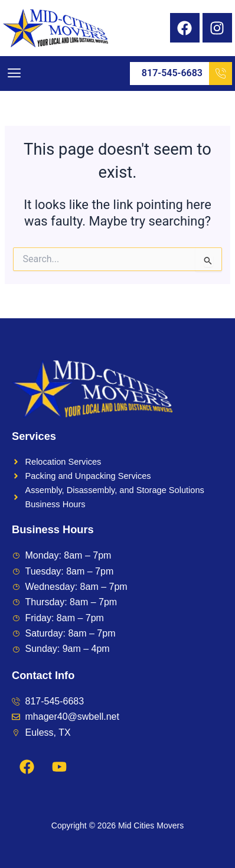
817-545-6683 (187, 74)
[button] (14, 74)
